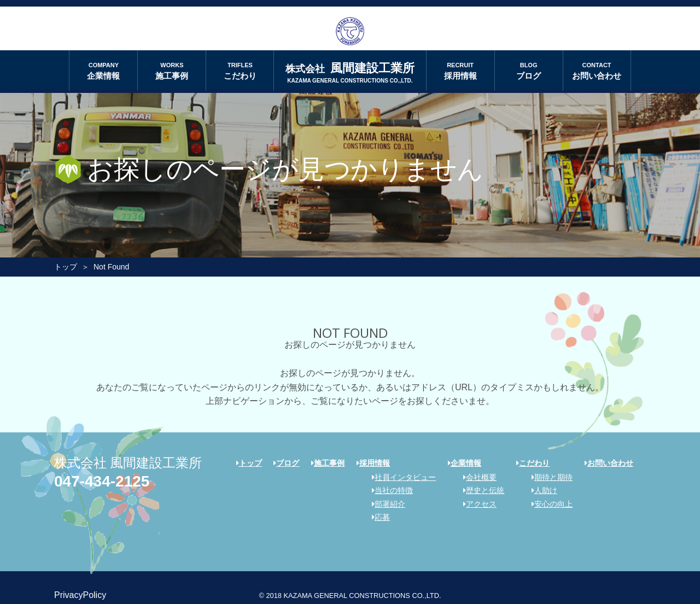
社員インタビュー (400, 477)
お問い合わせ (597, 70)
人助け (541, 490)
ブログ (529, 70)
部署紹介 (385, 504)
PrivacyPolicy (80, 595)
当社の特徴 (389, 490)
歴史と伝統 (480, 490)
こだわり (240, 70)
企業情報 (103, 70)
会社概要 (476, 477)
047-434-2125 (102, 481)
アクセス (476, 504)
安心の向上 (548, 504)
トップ (66, 267)
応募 (377, 517)
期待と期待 (548, 477)
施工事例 (172, 70)
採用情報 (460, 70)
